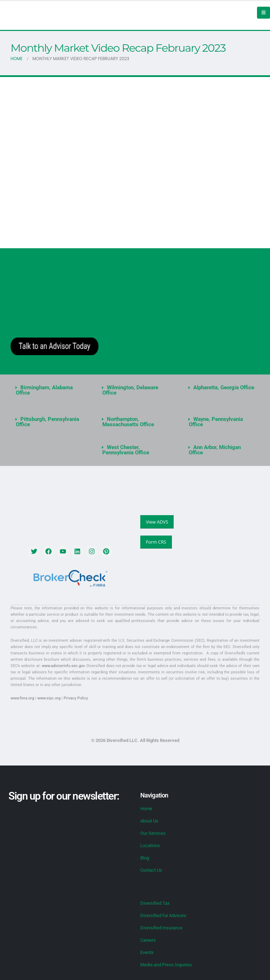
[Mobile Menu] (263, 13)
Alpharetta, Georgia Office (224, 387)
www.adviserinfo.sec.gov (63, 666)
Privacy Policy (76, 698)
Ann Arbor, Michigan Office (215, 450)
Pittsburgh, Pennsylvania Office (47, 422)
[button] (49, 390)
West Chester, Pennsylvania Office (126, 450)
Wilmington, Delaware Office (130, 390)
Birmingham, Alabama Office (44, 390)
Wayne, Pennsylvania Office (216, 422)
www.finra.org (22, 698)
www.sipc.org (49, 698)
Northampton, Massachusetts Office (128, 422)
